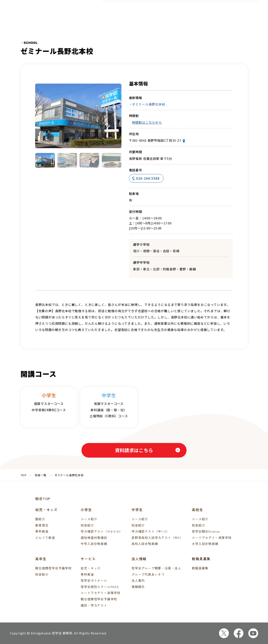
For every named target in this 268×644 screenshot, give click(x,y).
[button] (45, 160)
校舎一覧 (146, 13)
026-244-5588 (146, 178)
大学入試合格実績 (205, 544)
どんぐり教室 (45, 538)
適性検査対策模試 (94, 538)
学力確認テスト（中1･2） (150, 531)
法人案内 (138, 580)
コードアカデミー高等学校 (212, 538)
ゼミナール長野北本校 (149, 104)
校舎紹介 (87, 525)
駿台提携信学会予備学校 (53, 568)
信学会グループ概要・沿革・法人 (156, 568)
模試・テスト (172, 13)
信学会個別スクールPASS (100, 587)
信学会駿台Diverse (206, 531)
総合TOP (43, 498)
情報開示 (138, 587)
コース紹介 (121, 13)
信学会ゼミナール (94, 580)
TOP (24, 475)
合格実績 (199, 13)
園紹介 (40, 519)
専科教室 (42, 531)
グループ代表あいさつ (148, 574)
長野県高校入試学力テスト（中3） (157, 538)
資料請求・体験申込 (243, 13)
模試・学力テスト (94, 605)
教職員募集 (200, 568)
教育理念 (42, 525)
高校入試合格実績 (145, 544)
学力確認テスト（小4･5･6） (101, 531)
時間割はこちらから (147, 122)
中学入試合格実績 (94, 544)
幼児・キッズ (91, 568)
